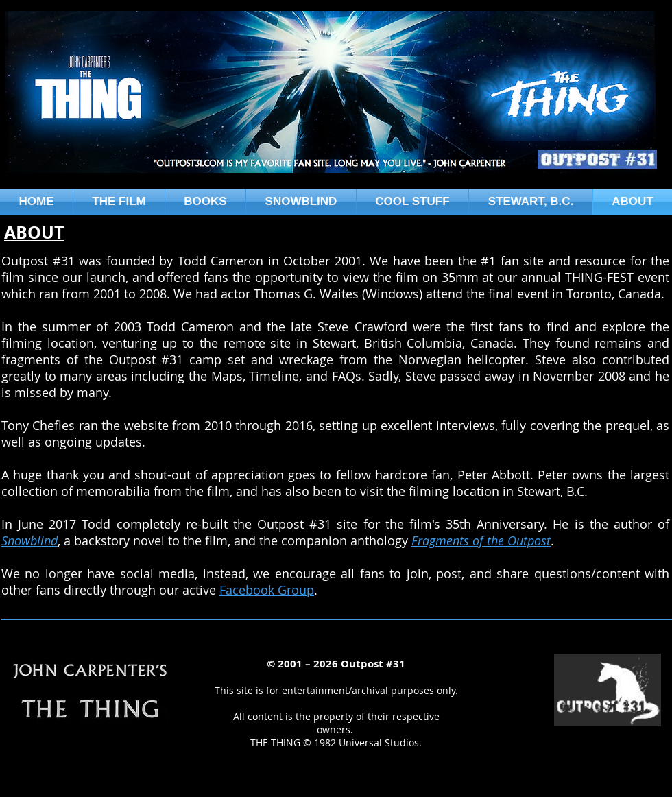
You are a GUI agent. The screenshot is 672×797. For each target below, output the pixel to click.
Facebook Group (267, 590)
